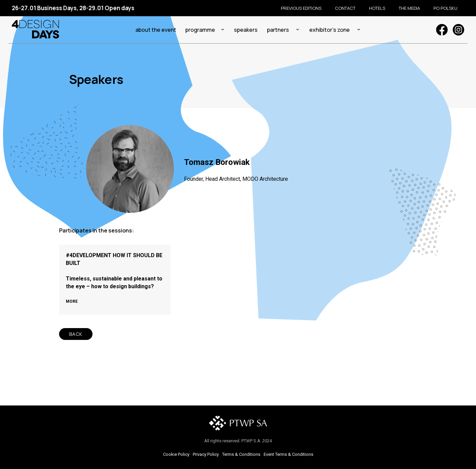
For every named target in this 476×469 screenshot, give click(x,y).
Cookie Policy (176, 454)
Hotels (377, 8)
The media (409, 8)
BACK (76, 334)
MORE (72, 301)
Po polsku (445, 8)
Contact (345, 8)
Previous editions (301, 8)
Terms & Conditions (241, 454)
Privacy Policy (206, 454)
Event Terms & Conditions (288, 454)
